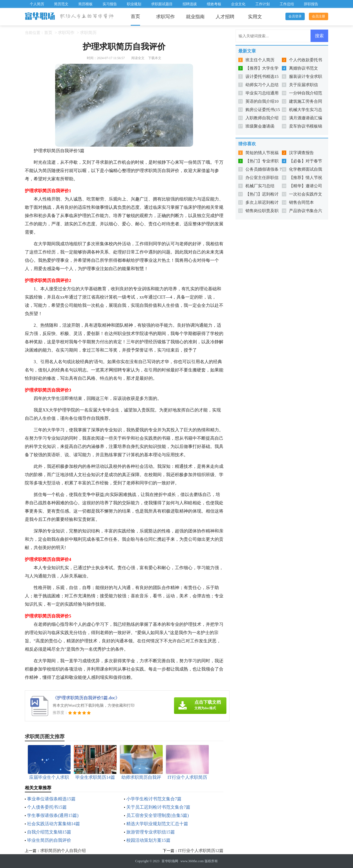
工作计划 (263, 4)
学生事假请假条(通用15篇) (53, 815)
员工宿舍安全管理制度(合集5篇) (158, 815)
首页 (135, 16)
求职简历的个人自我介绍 (63, 851)
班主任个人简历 (260, 60)
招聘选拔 (190, 4)
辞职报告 (311, 4)
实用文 (255, 17)
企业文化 (238, 4)
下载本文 (155, 58)
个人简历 (37, 4)
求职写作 (165, 17)
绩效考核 (214, 4)
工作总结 (287, 4)
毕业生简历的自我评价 (49, 840)
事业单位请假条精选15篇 (51, 799)
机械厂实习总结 (260, 186)
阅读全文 (138, 58)
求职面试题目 (162, 4)
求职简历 (88, 33)
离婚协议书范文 (303, 68)
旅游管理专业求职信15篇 (151, 832)
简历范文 (61, 4)
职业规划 (134, 4)
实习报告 (110, 4)
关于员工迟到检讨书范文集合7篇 (158, 807)
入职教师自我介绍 (262, 118)
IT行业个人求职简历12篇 (201, 851)
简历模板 (85, 4)
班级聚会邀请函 (260, 126)
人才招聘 (225, 17)
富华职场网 (170, 861)
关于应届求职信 (303, 85)
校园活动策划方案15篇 (148, 840)
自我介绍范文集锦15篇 (49, 832)
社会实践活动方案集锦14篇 (54, 824)
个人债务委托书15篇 (47, 807)
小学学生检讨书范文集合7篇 (154, 799)
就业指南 (195, 17)
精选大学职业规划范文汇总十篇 (157, 824)
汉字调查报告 (301, 153)
